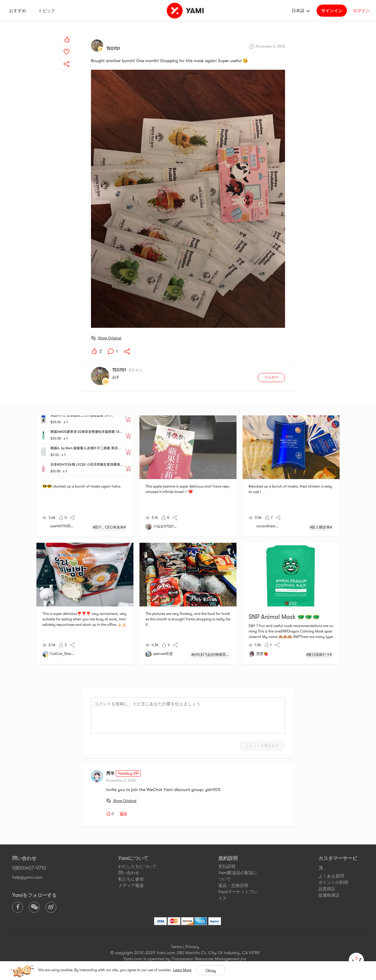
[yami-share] (67, 58)
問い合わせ (129, 873)
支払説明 (227, 866)
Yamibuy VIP (128, 774)
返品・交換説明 (233, 885)
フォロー (271, 377)
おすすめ (18, 11)
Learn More (182, 970)
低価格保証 (329, 895)
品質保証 (327, 889)
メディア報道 (131, 885)
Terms (176, 947)
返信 (123, 814)
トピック (47, 11)
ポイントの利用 (333, 882)
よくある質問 (331, 876)
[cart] (356, 960)
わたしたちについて (137, 866)
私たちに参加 (131, 879)
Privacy (192, 947)
